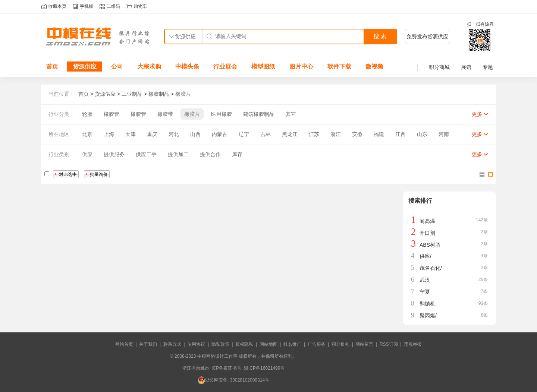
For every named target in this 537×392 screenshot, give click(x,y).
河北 (174, 134)
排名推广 (292, 344)
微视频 (374, 67)
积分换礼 (340, 344)
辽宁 (244, 134)
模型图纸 (263, 67)
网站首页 (124, 344)
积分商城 (439, 67)
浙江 (336, 134)
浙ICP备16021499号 (264, 368)
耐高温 (427, 221)
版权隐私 (244, 344)
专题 (488, 67)
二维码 (113, 6)
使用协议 (196, 344)
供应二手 (146, 154)
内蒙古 (220, 134)
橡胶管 (112, 114)
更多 (477, 114)
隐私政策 (220, 344)
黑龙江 (290, 134)
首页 (52, 67)
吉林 (266, 134)
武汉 (425, 280)
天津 (131, 134)
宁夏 (425, 292)
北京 (87, 134)
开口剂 (427, 233)
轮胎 (87, 114)
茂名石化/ (431, 268)
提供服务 (114, 154)
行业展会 (225, 67)
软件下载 (339, 67)
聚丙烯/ (428, 316)
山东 (422, 134)
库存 (237, 154)
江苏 (314, 134)
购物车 (140, 6)
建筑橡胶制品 (259, 114)
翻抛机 (427, 304)
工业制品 (132, 94)
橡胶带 (165, 114)
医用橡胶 (222, 114)
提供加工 (178, 154)
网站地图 (268, 344)
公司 (117, 67)
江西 (401, 134)
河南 (444, 134)
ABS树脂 (430, 245)
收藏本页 (57, 6)
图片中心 (301, 67)
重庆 (152, 134)
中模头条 (187, 67)
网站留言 (364, 344)
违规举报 (413, 344)
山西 (195, 134)
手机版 (87, 6)
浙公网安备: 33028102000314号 (233, 380)
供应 (87, 154)
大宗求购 (149, 67)
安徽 (357, 134)
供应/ (425, 256)
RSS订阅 (389, 344)
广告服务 (317, 344)
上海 (109, 134)
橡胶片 (183, 94)
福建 (379, 134)
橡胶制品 (159, 94)
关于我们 (148, 344)
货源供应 (85, 67)
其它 (291, 114)
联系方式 (172, 344)
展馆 (466, 67)
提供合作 (210, 154)
